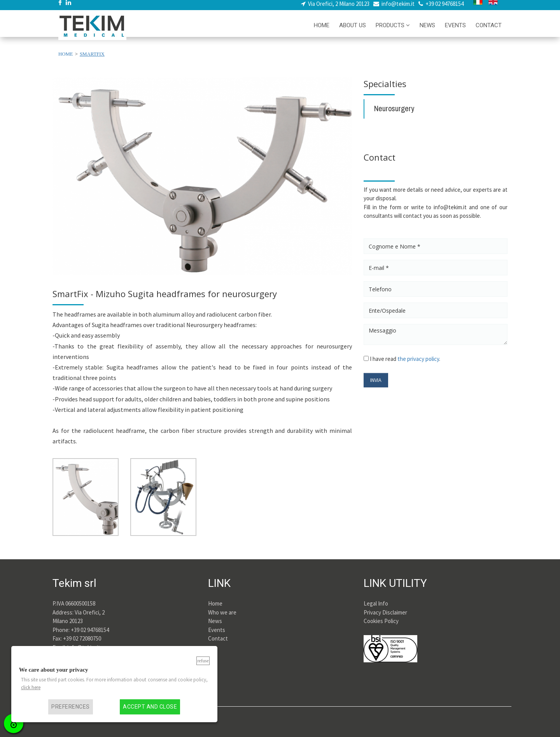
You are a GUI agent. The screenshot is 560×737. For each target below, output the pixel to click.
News (215, 621)
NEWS (427, 30)
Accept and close (150, 707)
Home (215, 603)
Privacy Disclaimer (385, 612)
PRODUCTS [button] (393, 30)
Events (217, 630)
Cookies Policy (381, 621)
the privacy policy (418, 359)
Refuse (203, 661)
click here (31, 687)
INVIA (376, 380)
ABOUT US (353, 30)
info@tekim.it (398, 8)
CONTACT (489, 30)
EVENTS (455, 30)
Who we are (222, 612)
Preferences (70, 707)
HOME (322, 30)
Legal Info (376, 603)
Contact (218, 638)
